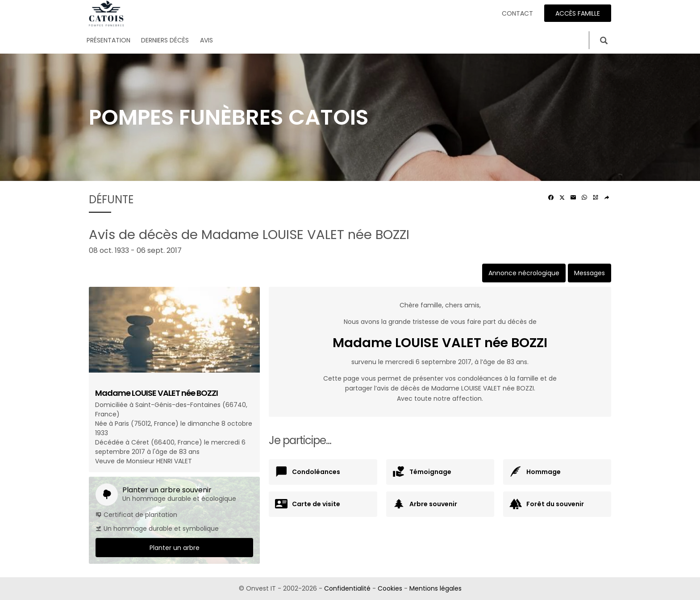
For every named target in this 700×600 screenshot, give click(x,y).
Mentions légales (435, 588)
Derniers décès (165, 40)
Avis (206, 40)
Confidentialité (347, 588)
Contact (517, 13)
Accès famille (578, 13)
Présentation (108, 40)
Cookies (390, 588)
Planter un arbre (175, 548)
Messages (590, 273)
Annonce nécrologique (524, 273)
